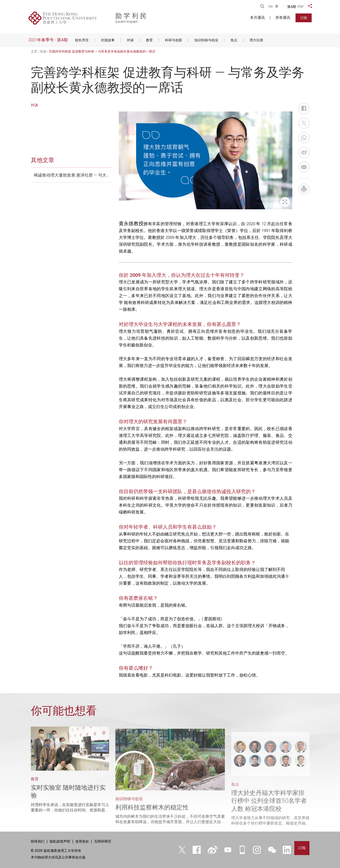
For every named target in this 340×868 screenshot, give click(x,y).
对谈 (43, 51)
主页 (34, 51)
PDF (301, 7)
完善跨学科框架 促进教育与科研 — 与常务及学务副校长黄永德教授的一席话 (102, 51)
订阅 (304, 18)
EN (271, 6)
